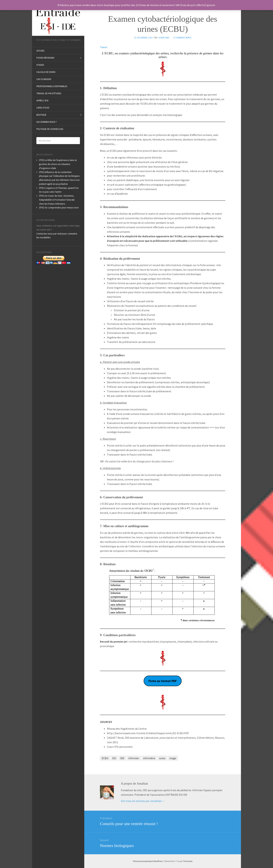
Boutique (41, 115)
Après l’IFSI (42, 101)
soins (162, 758)
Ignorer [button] (211, 5)
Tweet (104, 47)
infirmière (149, 758)
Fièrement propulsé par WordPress (148, 861)
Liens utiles (43, 108)
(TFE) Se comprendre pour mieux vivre (59, 208)
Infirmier (134, 758)
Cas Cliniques (44, 79)
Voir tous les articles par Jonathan (143, 801)
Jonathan (164, 38)
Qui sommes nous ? (46, 122)
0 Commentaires (182, 38)
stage (173, 758)
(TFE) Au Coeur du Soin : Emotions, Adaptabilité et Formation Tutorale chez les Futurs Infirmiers (57, 200)
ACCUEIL (41, 51)
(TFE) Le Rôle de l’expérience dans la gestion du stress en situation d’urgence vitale (58, 164)
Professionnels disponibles (52, 86)
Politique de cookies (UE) (50, 129)
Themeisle (188, 861)
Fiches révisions (45, 58)
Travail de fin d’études (49, 94)
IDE (122, 758)
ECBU (105, 758)
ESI (114, 758)
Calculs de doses (46, 72)
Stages (40, 65)
